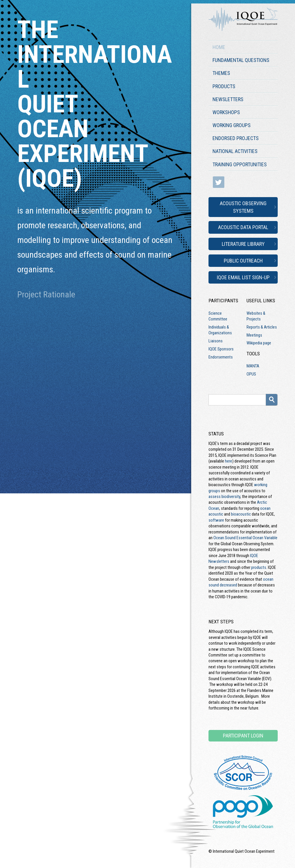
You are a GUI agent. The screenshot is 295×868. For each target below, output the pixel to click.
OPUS (251, 374)
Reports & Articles (262, 327)
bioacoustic (241, 514)
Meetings (254, 335)
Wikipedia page (259, 343)
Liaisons (216, 341)
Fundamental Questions (241, 60)
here (229, 461)
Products (224, 86)
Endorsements (221, 357)
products (259, 567)
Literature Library (243, 244)
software (216, 520)
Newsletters (228, 99)
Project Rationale (46, 294)
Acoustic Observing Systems (243, 207)
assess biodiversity (224, 497)
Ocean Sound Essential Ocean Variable (245, 538)
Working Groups (232, 125)
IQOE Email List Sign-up (243, 277)
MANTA (253, 366)
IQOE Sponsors (221, 349)
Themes (221, 73)
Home (219, 47)
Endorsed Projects (236, 138)
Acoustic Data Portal (243, 227)
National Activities (235, 151)
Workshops (226, 112)
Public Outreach (243, 261)
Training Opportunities (240, 164)
